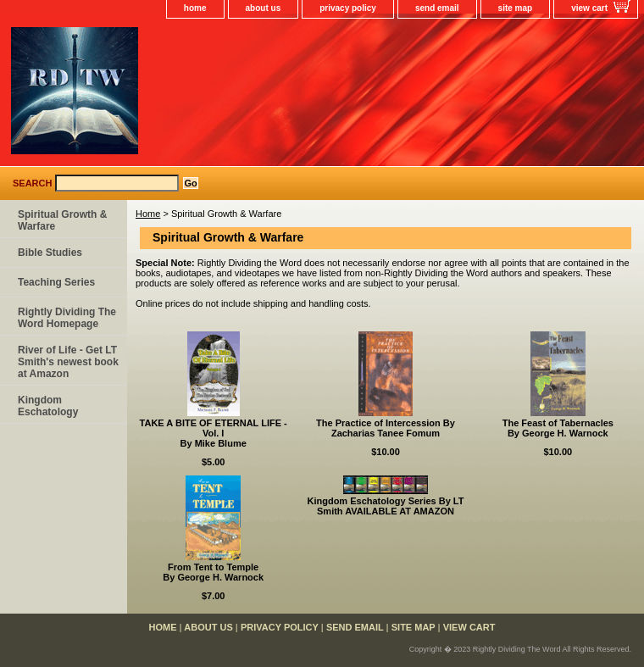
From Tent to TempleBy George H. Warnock (213, 572)
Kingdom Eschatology (48, 406)
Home (148, 214)
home (195, 8)
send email (437, 8)
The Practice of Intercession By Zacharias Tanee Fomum (386, 428)
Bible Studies (50, 253)
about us (264, 8)
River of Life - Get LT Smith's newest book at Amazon (68, 362)
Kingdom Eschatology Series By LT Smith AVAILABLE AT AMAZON (385, 506)
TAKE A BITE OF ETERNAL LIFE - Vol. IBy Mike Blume (214, 433)
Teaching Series (56, 282)
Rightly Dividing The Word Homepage (67, 318)
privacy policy (348, 8)
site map (516, 8)
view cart (589, 8)
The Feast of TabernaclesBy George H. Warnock (558, 428)
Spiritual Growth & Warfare (62, 220)
